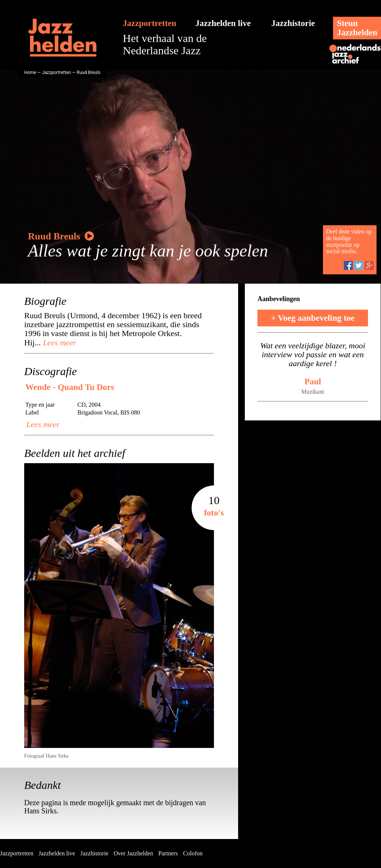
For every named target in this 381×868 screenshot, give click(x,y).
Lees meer (59, 343)
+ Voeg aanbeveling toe (313, 318)
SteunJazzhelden (357, 28)
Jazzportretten (150, 23)
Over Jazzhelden (133, 853)
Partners (168, 853)
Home (30, 72)
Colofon (193, 853)
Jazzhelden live (223, 23)
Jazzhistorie (293, 23)
